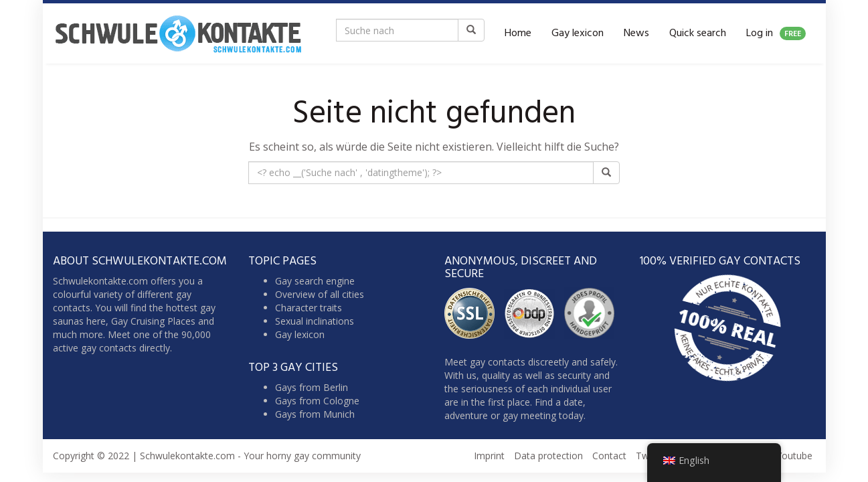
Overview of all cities (320, 294)
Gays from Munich (315, 414)
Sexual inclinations (315, 321)
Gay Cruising (138, 321)
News (636, 33)
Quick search (698, 33)
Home (518, 33)
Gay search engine (315, 281)
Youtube (794, 456)
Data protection (548, 456)
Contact (609, 456)
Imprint (489, 456)
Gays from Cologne (317, 401)
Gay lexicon (578, 33)
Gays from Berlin (312, 387)
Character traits (309, 308)
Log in (776, 33)
